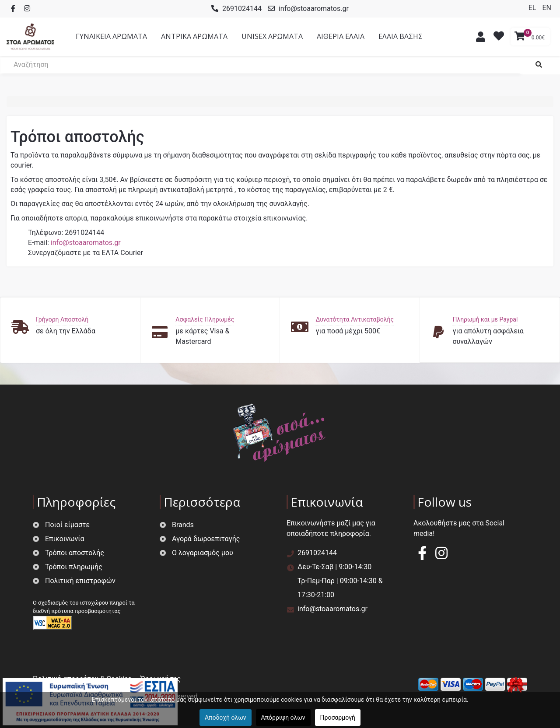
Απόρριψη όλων (283, 717)
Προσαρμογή (338, 717)
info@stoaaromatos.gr (314, 9)
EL (533, 8)
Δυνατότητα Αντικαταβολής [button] (355, 319)
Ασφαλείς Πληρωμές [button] (205, 319)
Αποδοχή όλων (226, 717)
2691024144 (242, 9)
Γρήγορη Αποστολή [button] (62, 319)
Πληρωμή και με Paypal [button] (485, 319)
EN (547, 8)
